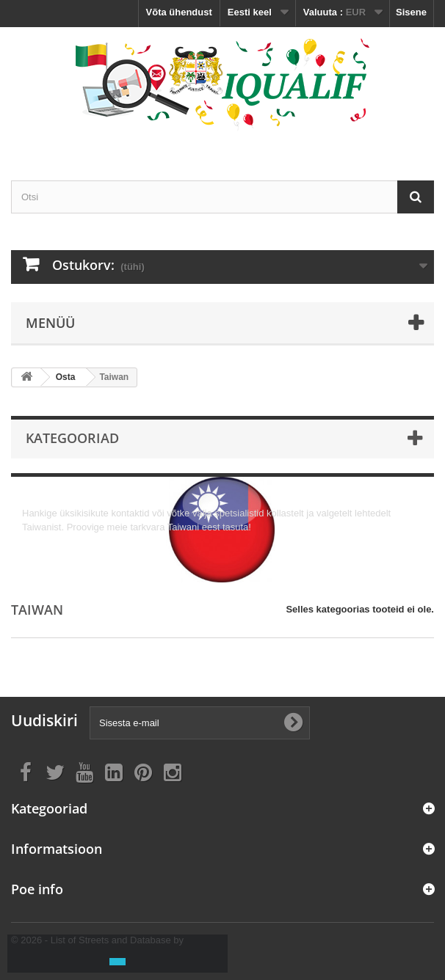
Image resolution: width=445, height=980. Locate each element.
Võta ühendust (179, 12)
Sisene (411, 12)
